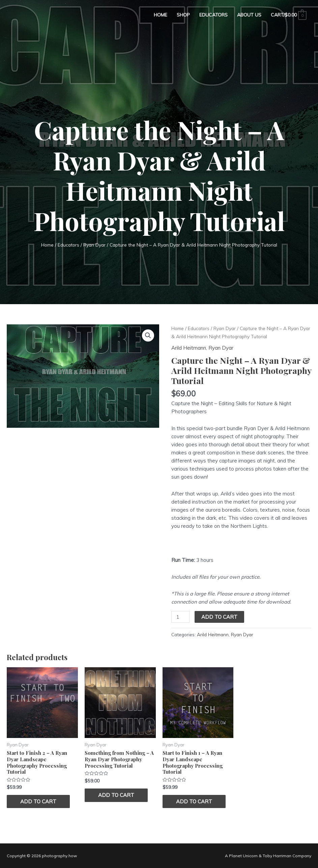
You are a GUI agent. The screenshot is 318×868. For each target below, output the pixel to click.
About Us (249, 15)
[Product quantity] (180, 617)
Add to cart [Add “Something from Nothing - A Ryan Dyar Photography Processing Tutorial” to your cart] (116, 795)
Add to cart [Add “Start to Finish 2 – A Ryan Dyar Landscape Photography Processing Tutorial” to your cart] (38, 801)
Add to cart (219, 617)
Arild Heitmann (189, 348)
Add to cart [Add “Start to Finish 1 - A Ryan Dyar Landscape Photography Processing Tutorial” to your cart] (194, 801)
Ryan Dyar (94, 245)
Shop (183, 15)
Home (161, 15)
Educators (213, 15)
